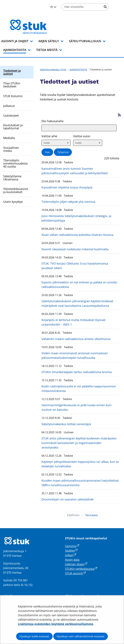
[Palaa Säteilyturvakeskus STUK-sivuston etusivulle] (37, 27)
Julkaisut (9, 106)
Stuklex (71, 551)
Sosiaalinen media (11, 149)
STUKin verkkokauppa (81, 569)
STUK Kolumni (13, 96)
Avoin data (72, 560)
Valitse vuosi (82, 136)
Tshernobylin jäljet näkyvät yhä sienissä (68, 202)
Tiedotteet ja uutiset (12, 72)
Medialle (9, 138)
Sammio (72, 546)
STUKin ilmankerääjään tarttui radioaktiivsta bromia (77, 372)
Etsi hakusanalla (52, 121)
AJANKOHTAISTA (78, 70)
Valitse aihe (49, 136)
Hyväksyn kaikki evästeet (34, 636)
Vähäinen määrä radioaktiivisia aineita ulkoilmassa (76, 339)
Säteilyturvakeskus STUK (53, 70)
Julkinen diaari (76, 564)
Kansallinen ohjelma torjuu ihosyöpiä (67, 187)
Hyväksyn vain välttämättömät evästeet (81, 636)
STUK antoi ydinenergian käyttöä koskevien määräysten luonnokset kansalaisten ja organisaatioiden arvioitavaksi (79, 443)
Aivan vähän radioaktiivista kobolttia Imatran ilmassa (77, 235)
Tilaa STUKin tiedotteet (12, 85)
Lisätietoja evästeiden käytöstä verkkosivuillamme (56, 624)
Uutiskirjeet (11, 115)
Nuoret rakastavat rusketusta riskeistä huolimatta (75, 249)
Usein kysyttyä (13, 202)
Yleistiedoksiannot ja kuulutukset (16, 190)
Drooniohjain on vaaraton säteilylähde (68, 499)
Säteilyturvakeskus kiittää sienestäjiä (66, 424)
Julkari (71, 555)
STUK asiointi (75, 573)
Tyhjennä (63, 152)
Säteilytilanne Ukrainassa (12, 178)
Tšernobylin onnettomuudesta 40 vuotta (15, 163)
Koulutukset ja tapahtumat (13, 127)
